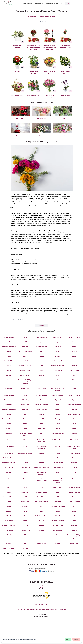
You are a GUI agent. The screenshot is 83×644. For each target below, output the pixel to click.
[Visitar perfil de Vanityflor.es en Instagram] (42, 586)
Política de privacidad (52, 610)
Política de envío (62, 610)
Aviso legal (19, 610)
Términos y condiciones (29, 610)
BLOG (42, 604)
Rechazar (76, 639)
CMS (46, 604)
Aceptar (68, 639)
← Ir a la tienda (41, 326)
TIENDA (38, 604)
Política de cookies (41, 610)
